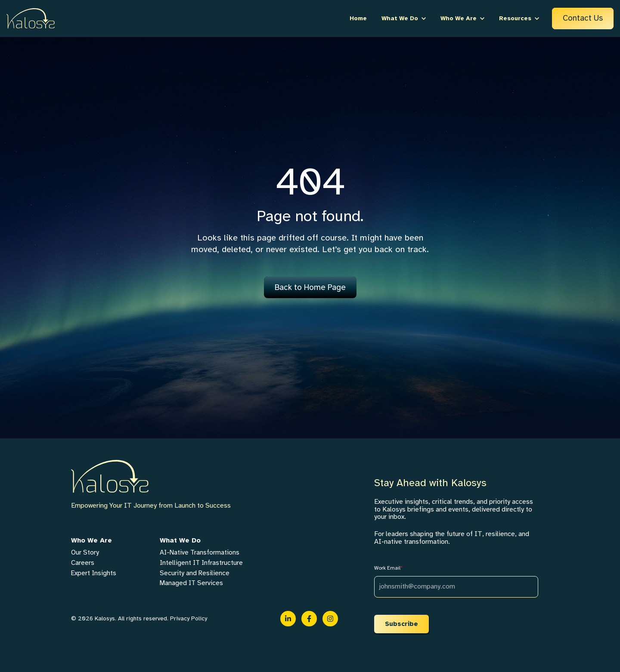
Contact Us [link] (583, 18)
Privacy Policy (189, 618)
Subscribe (401, 624)
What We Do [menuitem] (180, 540)
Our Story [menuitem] (85, 552)
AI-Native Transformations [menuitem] (200, 552)
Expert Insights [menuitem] (94, 573)
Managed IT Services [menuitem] (191, 583)
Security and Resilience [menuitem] (195, 573)
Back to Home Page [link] (310, 287)
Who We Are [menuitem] (91, 540)
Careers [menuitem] (83, 563)
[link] (31, 18)
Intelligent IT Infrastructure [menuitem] (201, 563)
